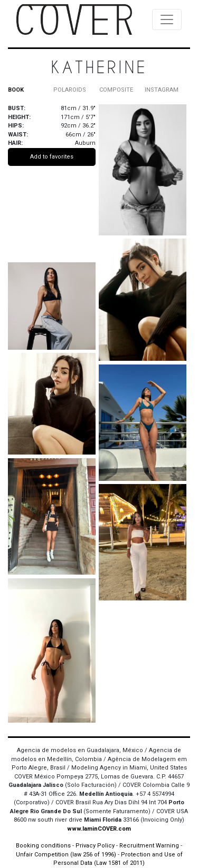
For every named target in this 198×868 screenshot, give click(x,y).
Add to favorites (52, 157)
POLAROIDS (70, 90)
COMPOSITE (116, 90)
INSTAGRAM (162, 90)
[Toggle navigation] (167, 19)
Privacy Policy (95, 846)
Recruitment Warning (149, 846)
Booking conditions (43, 846)
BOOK (16, 90)
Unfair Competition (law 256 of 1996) (66, 855)
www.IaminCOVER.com (99, 829)
